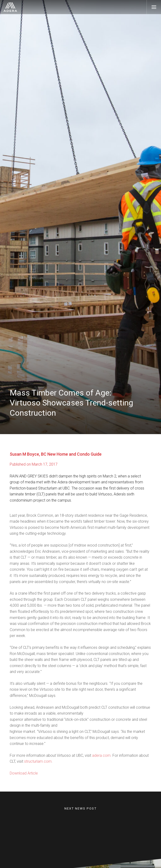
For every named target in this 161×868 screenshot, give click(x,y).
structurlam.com (38, 765)
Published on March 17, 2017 (34, 464)
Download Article (24, 777)
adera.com (101, 759)
